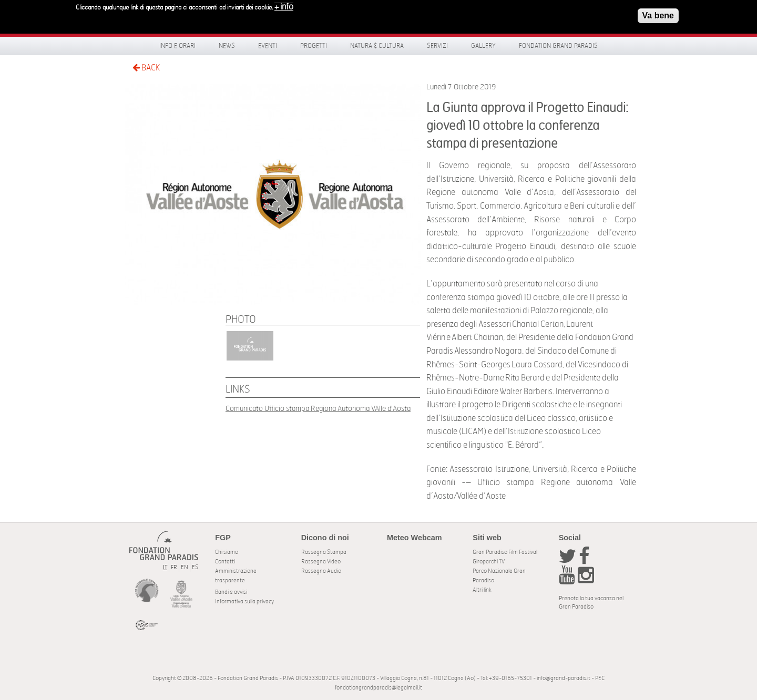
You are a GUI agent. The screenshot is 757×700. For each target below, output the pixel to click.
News (227, 46)
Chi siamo (227, 552)
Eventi (268, 46)
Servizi (437, 46)
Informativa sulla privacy (244, 601)
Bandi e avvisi (231, 592)
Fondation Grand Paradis (558, 46)
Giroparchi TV (489, 562)
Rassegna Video (321, 562)
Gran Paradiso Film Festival (505, 552)
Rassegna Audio (321, 571)
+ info (284, 4)
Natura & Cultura (377, 46)
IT (165, 567)
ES (195, 567)
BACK (146, 68)
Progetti (314, 46)
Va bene (658, 13)
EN (185, 567)
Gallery (483, 46)
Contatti (225, 562)
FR (174, 567)
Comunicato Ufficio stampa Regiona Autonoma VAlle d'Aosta (318, 409)
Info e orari (177, 46)
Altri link (482, 590)
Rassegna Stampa (324, 552)
